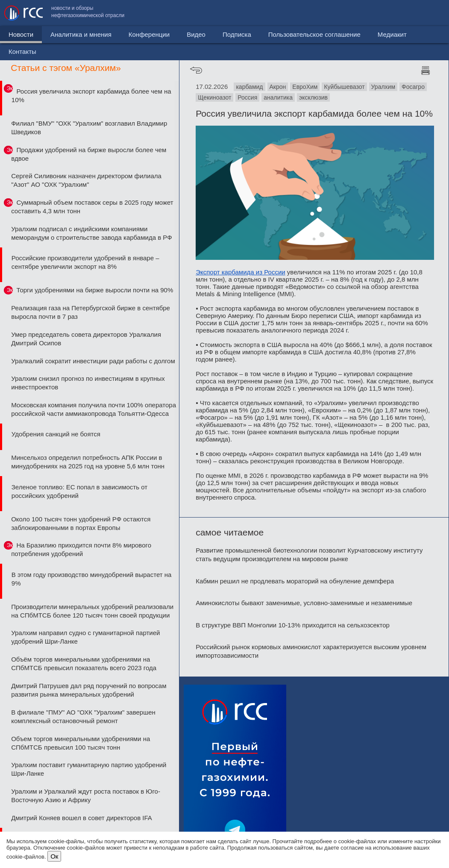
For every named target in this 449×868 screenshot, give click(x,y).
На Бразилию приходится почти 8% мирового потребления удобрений (81, 549)
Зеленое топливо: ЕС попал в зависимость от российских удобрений (79, 491)
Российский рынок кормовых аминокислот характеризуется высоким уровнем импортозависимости (311, 651)
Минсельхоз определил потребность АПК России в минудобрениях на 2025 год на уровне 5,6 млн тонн (88, 462)
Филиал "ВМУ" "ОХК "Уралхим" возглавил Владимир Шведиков (89, 128)
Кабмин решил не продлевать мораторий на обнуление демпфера (295, 581)
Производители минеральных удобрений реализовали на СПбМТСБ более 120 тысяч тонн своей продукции (92, 611)
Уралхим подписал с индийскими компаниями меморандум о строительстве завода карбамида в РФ (91, 233)
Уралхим (383, 87)
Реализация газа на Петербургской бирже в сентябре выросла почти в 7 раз (91, 312)
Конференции (149, 34)
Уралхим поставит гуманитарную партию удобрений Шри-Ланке (89, 769)
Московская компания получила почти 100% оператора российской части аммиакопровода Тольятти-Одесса (94, 409)
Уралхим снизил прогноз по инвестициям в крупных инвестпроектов (88, 383)
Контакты (427, 13)
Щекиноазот (214, 97)
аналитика (278, 97)
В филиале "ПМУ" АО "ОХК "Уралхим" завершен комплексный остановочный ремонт (83, 716)
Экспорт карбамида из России (241, 272)
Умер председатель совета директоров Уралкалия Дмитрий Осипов (86, 339)
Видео (196, 34)
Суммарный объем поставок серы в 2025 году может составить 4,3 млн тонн (92, 207)
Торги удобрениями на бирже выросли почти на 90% (95, 290)
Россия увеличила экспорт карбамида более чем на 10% (91, 96)
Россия (247, 97)
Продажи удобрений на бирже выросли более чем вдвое (89, 154)
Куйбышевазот (344, 87)
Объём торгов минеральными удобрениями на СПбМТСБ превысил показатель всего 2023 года (84, 664)
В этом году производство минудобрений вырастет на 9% (92, 579)
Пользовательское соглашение (303, 13)
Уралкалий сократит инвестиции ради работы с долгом (93, 361)
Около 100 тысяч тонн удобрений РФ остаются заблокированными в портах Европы (81, 523)
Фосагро (413, 87)
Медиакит (381, 13)
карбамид (249, 87)
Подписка (237, 34)
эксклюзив (313, 97)
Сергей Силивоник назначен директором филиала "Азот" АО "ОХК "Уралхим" (86, 180)
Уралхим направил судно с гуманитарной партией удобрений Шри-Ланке (85, 637)
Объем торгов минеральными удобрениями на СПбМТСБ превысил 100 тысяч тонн (81, 743)
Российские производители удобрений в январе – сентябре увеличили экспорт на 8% (85, 262)
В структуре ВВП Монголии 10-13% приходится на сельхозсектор (293, 625)
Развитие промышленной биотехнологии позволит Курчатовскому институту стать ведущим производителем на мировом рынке (309, 555)
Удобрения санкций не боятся (56, 434)
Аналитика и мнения (81, 34)
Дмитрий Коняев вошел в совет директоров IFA (82, 818)
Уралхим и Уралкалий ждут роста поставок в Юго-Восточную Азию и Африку (86, 796)
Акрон (278, 87)
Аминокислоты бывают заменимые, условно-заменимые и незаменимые (304, 603)
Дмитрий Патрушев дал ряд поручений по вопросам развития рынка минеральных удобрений (89, 690)
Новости (21, 34)
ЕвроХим (305, 87)
